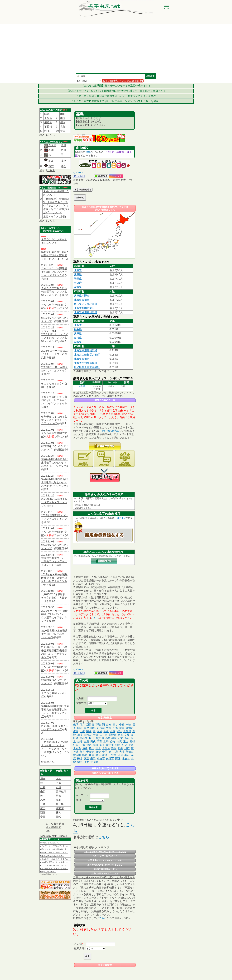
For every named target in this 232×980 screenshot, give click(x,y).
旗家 (76, 731)
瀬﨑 (114, 738)
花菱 (49, 161)
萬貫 (98, 738)
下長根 (48, 127)
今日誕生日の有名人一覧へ (105, 869)
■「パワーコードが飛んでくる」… (54, 846)
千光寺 (90, 752)
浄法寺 (126, 758)
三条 (43, 804)
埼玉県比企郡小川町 (86, 304)
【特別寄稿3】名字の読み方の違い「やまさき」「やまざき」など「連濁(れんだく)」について (55, 749)
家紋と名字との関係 (55, 217)
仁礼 (43, 787)
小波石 (101, 758)
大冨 (109, 728)
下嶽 (98, 725)
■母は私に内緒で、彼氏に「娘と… (54, 852)
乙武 (43, 800)
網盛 (120, 735)
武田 (43, 808)
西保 (43, 813)
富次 (86, 728)
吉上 (98, 748)
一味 (128, 725)
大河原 (106, 748)
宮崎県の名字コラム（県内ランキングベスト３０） (54, 561)
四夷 (115, 728)
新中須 (110, 745)
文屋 (127, 735)
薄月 (82, 725)
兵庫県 (120, 152)
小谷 (58, 787)
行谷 (82, 752)
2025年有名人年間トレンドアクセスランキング (54, 502)
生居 (115, 752)
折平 (120, 748)
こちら (51, 135)
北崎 (106, 742)
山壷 (82, 731)
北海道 (110, 152)
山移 (113, 731)
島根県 (78, 338)
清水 (43, 778)
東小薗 (84, 738)
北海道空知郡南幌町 (86, 363)
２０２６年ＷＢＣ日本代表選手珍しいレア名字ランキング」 (54, 292)
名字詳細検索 (105, 718)
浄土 (86, 762)
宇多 (89, 731)
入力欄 (80, 698)
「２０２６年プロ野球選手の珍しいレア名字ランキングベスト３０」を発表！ (116, 101)
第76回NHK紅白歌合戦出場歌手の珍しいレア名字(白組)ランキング (54, 482)
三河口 (88, 735)
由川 (63, 114)
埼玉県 (78, 279)
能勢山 (130, 752)
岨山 (92, 738)
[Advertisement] (116, 49)
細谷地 (48, 122)
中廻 (122, 725)
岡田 (63, 145)
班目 (120, 755)
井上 (43, 783)
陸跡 (47, 114)
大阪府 (78, 283)
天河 (131, 745)
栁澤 (80, 758)
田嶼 (58, 817)
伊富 (122, 728)
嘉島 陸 (82, 386)
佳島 (88, 152)
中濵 (63, 118)
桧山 (92, 748)
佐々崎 (94, 762)
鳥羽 (58, 800)
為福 (100, 731)
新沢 (127, 738)
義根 (114, 748)
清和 (85, 748)
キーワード (82, 795)
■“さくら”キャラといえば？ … (52, 856)
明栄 (120, 738)
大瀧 (122, 752)
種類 (78, 800)
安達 (86, 758)
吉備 (82, 745)
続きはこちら (49, 762)
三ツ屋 (112, 755)
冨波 (105, 755)
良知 (63, 127)
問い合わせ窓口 (111, 431)
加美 (92, 755)
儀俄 (76, 725)
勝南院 (60, 808)
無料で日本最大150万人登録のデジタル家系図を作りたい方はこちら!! (55, 255)
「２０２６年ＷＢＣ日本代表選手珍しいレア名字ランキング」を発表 (116, 96)
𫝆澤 (58, 783)
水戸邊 (77, 748)
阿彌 (118, 758)
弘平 (102, 745)
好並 (76, 745)
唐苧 (98, 752)
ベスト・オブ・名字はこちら (105, 856)
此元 (80, 728)
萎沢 (127, 755)
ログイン (121, 518)
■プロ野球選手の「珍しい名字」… (54, 862)
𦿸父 (58, 813)
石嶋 (132, 742)
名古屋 (101, 728)
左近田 (77, 755)
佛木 (89, 745)
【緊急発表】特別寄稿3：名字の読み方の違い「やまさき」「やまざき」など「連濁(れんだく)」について (56, 206)
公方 (113, 742)
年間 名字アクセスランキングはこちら (105, 860)
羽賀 (58, 796)
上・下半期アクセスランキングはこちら (105, 865)
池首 (106, 731)
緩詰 (119, 731)
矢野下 (110, 758)
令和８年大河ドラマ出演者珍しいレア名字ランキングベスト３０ (54, 400)
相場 (80, 735)
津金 (63, 161)
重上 (126, 742)
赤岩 (96, 745)
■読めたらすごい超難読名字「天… (54, 849)
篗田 (63, 131)
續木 (63, 122)
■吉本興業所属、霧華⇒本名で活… (54, 869)
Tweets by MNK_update (53, 836)
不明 (51, 150)
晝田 (93, 758)
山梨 (43, 792)
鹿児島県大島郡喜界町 (87, 367)
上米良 (48, 118)
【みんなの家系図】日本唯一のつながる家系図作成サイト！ (116, 86)
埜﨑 (80, 742)
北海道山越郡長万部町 (87, 355)
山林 (93, 728)
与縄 (76, 752)
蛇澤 (47, 131)
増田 (63, 150)
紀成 (124, 745)
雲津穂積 (61, 792)
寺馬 (119, 742)
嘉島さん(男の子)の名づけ (105, 768)
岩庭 (86, 742)
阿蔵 (100, 742)
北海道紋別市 (82, 300)
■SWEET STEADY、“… (50, 843)
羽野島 (112, 735)
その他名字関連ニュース (48, 874)
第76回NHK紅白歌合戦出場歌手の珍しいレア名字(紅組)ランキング (54, 463)
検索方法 (81, 703)
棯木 (80, 762)
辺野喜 (90, 725)
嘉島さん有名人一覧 (105, 400)
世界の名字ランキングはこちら (105, 873)
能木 (85, 755)
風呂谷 (106, 738)
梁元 (98, 755)
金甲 (105, 752)
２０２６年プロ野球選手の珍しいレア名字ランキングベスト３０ (54, 272)
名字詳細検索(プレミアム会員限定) (123, 81)
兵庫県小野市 (82, 296)
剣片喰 (52, 145)
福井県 (78, 329)
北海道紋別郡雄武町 (86, 312)
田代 (93, 742)
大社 (58, 778)
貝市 (127, 748)
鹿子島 (60, 804)
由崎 (109, 725)
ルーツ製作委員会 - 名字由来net (55, 827)
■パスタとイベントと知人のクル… (54, 865)
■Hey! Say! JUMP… (48, 872)
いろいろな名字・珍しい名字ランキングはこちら (105, 852)
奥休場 (127, 731)
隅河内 (130, 728)
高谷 (115, 725)
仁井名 (103, 735)
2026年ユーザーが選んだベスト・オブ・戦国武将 (54, 354)
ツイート (78, 173)
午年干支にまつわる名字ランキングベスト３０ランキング (54, 420)
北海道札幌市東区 (84, 308)
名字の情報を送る (83, 190)
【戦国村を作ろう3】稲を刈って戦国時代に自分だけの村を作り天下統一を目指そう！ (116, 91)
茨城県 (78, 287)
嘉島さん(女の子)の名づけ (105, 773)
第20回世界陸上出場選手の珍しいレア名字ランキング (54, 634)
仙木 (118, 745)
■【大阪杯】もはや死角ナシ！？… (54, 859)
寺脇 (96, 735)
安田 (43, 817)
